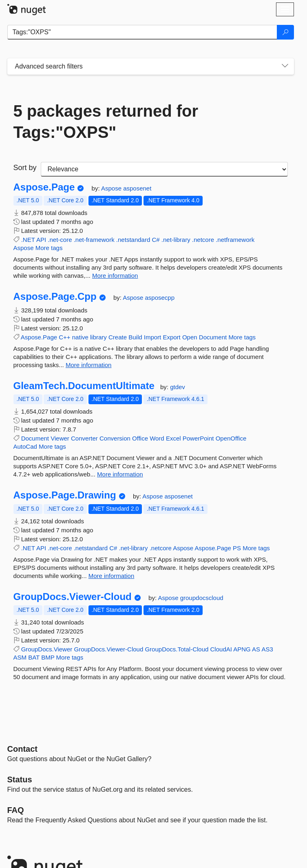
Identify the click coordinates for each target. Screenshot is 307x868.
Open (190, 337)
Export (171, 337)
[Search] (285, 32)
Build (135, 337)
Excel (173, 438)
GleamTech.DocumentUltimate (84, 386)
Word (157, 438)
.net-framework (94, 240)
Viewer (60, 438)
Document (213, 337)
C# (156, 240)
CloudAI (221, 649)
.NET (28, 240)
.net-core (60, 240)
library (98, 337)
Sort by (25, 168)
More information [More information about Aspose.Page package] (115, 276)
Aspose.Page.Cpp (55, 297)
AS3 (267, 649)
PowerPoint (198, 438)
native (80, 337)
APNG (242, 649)
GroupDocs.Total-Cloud (177, 649)
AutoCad (25, 446)
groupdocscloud (202, 598)
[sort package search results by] (164, 169)
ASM (20, 657)
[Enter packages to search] (142, 32)
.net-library (176, 240)
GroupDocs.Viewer (47, 649)
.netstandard (133, 240)
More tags (49, 248)
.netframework (235, 240)
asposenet (137, 188)
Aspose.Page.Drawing (65, 495)
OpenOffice (231, 438)
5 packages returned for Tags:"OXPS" (106, 122)
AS (256, 649)
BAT (34, 657)
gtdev (178, 387)
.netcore (203, 240)
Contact (22, 749)
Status (20, 779)
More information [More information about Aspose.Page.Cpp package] (89, 365)
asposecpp (160, 298)
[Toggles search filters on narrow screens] (285, 66)
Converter (84, 438)
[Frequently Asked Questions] (16, 810)
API (41, 240)
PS (237, 548)
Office (140, 438)
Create (118, 337)
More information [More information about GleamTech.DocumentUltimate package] (120, 474)
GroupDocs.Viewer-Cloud (73, 597)
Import (153, 337)
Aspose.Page (44, 187)
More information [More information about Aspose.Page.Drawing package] (112, 576)
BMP (48, 657)
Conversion (115, 438)
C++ (64, 337)
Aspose (112, 188)
